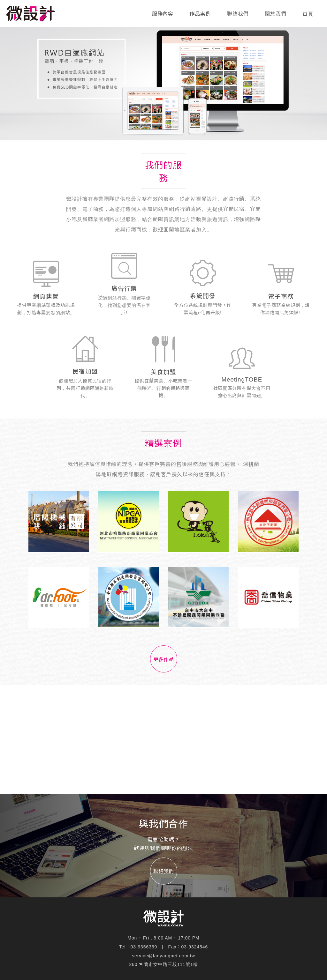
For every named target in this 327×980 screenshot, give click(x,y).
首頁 (308, 14)
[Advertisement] (163, 739)
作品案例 (200, 14)
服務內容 (163, 14)
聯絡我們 (238, 14)
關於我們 (276, 14)
